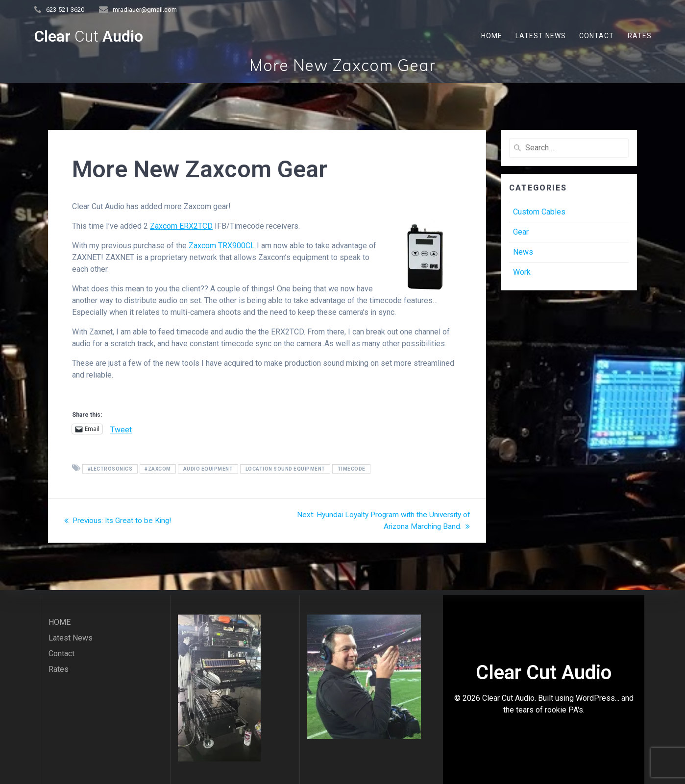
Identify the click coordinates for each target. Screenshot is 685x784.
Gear (521, 232)
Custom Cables (539, 212)
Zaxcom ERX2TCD (181, 226)
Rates (640, 36)
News (523, 252)
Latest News (541, 36)
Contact (597, 36)
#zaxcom (158, 469)
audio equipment (208, 469)
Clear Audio (89, 36)
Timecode (352, 469)
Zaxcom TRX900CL (222, 246)
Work (522, 272)
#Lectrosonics (110, 469)
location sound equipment (285, 469)
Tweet (121, 429)
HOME (492, 36)
